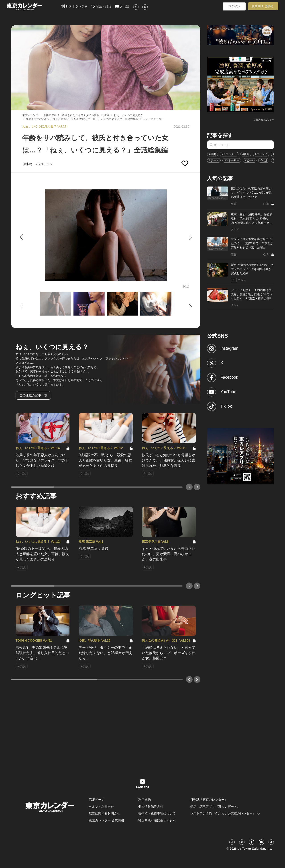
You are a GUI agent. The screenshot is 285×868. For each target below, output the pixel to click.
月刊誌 (122, 6)
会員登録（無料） (263, 6)
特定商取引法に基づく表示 (157, 820)
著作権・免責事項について (157, 813)
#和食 (246, 154)
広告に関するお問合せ (104, 813)
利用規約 (145, 800)
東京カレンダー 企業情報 (106, 820)
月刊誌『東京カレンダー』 (209, 800)
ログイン (234, 6)
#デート (214, 160)
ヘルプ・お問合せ (101, 806)
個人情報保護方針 (151, 806)
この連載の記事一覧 (33, 395)
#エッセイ (261, 154)
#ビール (250, 160)
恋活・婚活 (102, 6)
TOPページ (97, 800)
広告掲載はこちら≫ (264, 120)
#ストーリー (232, 160)
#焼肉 (213, 154)
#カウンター (229, 154)
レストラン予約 (74, 6)
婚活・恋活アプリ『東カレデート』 (215, 806)
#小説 (264, 160)
